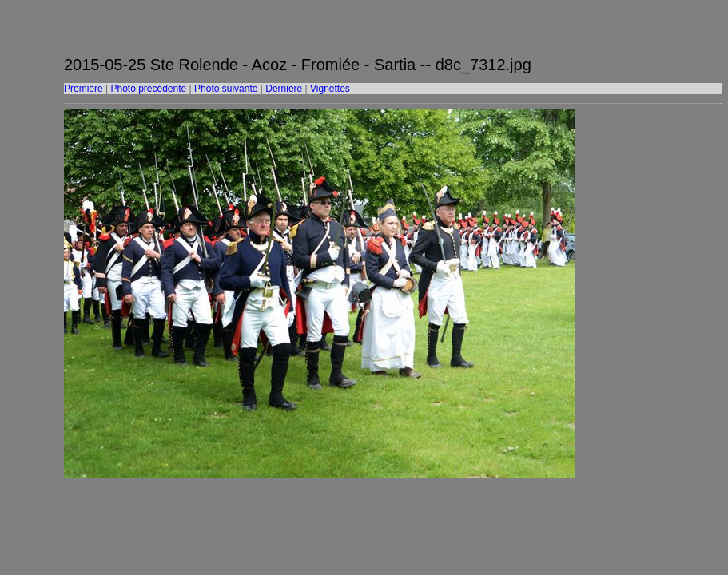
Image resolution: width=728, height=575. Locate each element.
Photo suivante (226, 89)
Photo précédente (148, 89)
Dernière (284, 89)
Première (84, 89)
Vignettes (330, 89)
